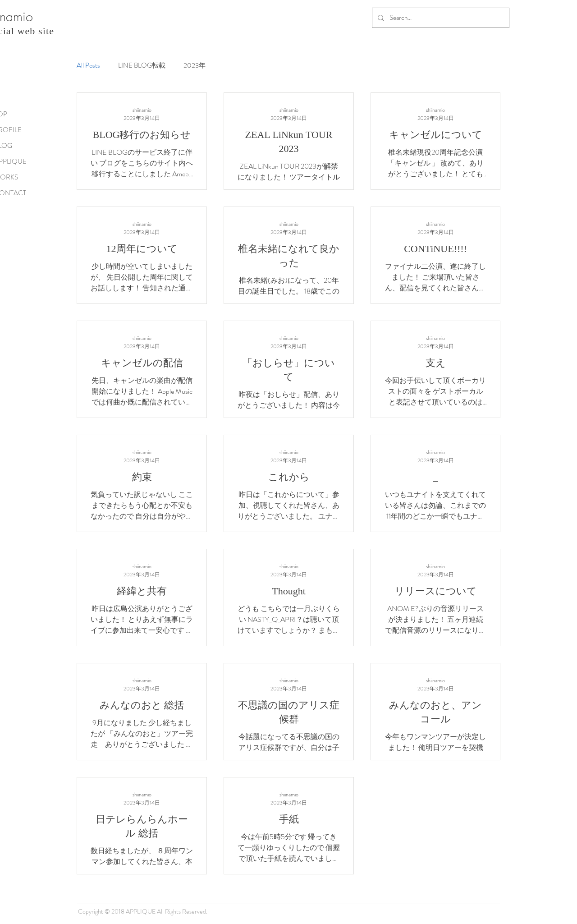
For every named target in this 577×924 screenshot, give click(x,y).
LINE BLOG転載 (142, 66)
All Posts (88, 66)
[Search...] (440, 18)
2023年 (195, 66)
